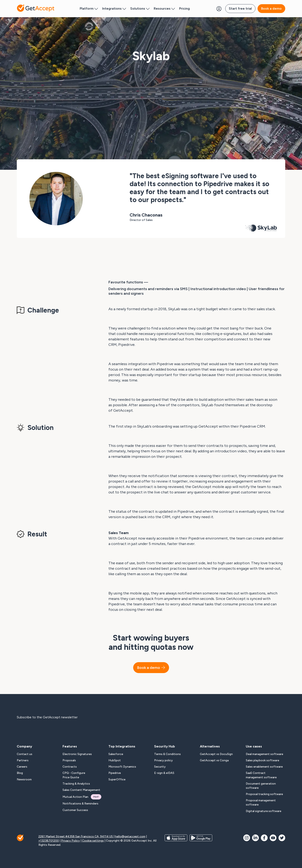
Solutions (140, 8)
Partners (23, 760)
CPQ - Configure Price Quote (74, 775)
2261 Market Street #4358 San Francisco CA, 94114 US (76, 836)
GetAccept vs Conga (214, 760)
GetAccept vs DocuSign (216, 754)
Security (160, 767)
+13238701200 (49, 841)
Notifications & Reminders (80, 804)
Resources (164, 8)
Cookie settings (93, 841)
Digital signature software (264, 811)
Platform (89, 8)
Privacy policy (163, 760)
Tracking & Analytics (76, 784)
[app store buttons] (176, 841)
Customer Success (75, 810)
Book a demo (271, 8)
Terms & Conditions (167, 754)
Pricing (184, 8)
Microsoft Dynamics (122, 767)
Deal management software (264, 754)
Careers (22, 767)
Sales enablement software (264, 767)
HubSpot (115, 760)
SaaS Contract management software (261, 775)
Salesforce (116, 754)
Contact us (25, 754)
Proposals (69, 760)
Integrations (114, 8)
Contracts (70, 767)
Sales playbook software (262, 760)
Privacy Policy (70, 841)
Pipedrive (115, 773)
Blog (20, 773)
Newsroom (24, 779)
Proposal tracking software (264, 794)
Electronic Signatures (77, 754)
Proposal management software (261, 802)
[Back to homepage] (36, 8)
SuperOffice (117, 779)
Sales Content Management (81, 790)
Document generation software (261, 786)
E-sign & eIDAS (164, 773)
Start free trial (240, 8)
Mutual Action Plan (82, 797)
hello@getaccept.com (130, 836)
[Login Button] (219, 9)
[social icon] (247, 838)
